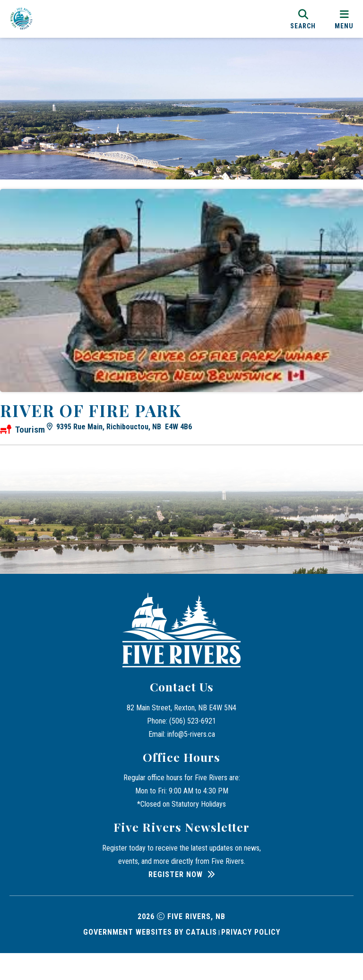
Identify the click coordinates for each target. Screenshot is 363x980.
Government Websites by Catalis (150, 959)
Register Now (176, 901)
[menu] (344, 19)
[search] (303, 19)
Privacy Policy (251, 959)
